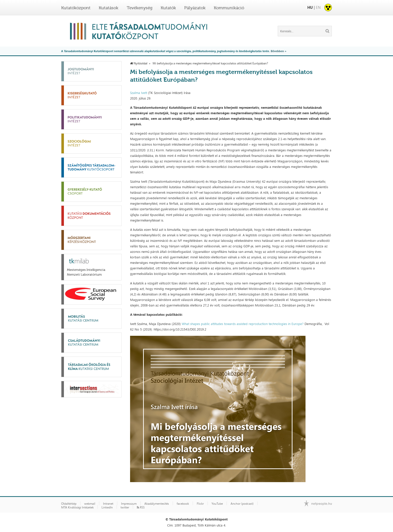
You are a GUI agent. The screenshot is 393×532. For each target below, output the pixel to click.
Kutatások (109, 8)
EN (318, 7)
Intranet (108, 504)
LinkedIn (107, 507)
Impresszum (129, 504)
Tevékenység (140, 8)
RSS (141, 507)
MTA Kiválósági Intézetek (77, 507)
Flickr (200, 504)
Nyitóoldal (139, 63)
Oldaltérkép (69, 504)
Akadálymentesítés (157, 504)
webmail (90, 504)
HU (310, 7)
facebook (183, 504)
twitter (125, 507)
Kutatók (168, 8)
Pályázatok (195, 8)
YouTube (217, 504)
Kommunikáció (229, 8)
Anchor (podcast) (242, 504)
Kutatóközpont (76, 8)
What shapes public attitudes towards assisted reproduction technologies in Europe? (243, 324)
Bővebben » (278, 51)
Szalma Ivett (139, 93)
